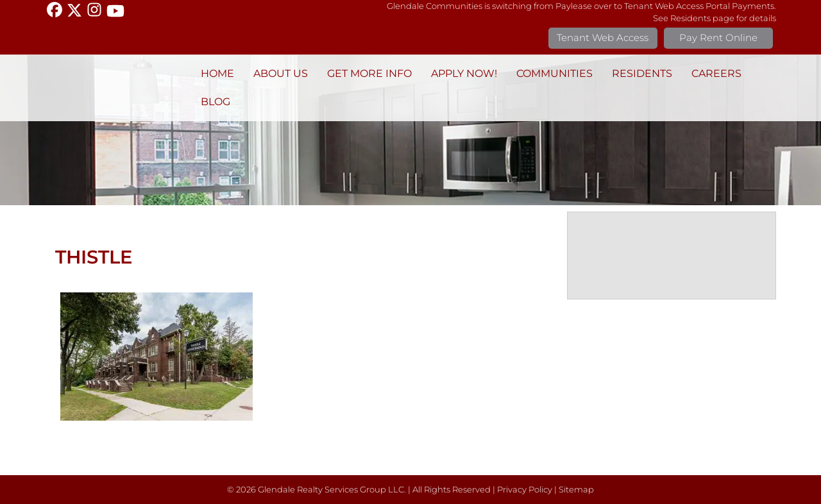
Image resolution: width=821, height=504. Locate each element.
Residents (642, 73)
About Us (281, 73)
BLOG (216, 102)
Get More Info (369, 73)
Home (217, 73)
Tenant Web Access (603, 38)
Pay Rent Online (718, 38)
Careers (716, 73)
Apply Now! (464, 73)
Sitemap (576, 490)
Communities (554, 73)
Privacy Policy (525, 490)
